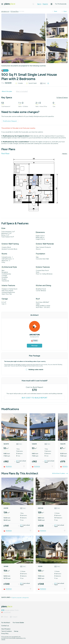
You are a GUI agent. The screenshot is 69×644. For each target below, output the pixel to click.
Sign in (39, 4)
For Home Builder (18, 623)
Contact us (5, 626)
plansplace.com (5, 11)
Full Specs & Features (62, 98)
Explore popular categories (20, 598)
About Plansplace (6, 629)
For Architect (6, 623)
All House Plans (15, 11)
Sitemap (16, 631)
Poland (6, 71)
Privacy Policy (5, 634)
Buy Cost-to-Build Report (35, 398)
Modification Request (10, 121)
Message (34, 346)
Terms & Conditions (7, 631)
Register (45, 4)
